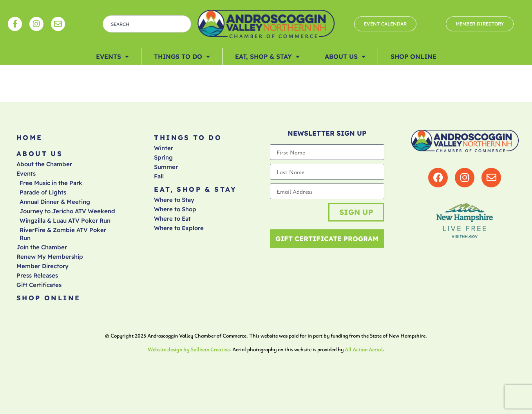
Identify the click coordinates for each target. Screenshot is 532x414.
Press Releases (37, 275)
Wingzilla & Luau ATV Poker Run (65, 221)
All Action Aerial (364, 350)
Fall (159, 176)
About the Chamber (44, 164)
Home (30, 137)
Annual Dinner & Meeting (55, 202)
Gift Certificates (39, 285)
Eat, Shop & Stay (267, 56)
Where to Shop (175, 209)
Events (112, 56)
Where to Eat (172, 219)
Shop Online (413, 56)
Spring (163, 157)
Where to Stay (174, 200)
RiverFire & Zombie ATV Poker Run (63, 234)
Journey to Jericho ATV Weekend (67, 211)
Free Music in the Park (51, 183)
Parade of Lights (43, 192)
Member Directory (43, 266)
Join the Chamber (42, 247)
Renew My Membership (50, 257)
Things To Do (182, 56)
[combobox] (147, 24)
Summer (166, 167)
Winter (164, 148)
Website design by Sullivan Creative (189, 350)
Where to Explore (179, 228)
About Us (345, 56)
